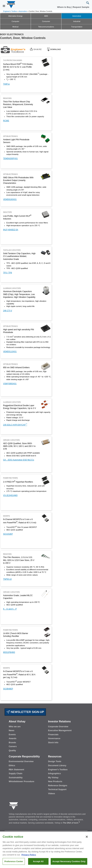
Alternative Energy (15, 16)
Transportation (77, 27)
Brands (12, 742)
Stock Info (53, 742)
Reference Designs (58, 785)
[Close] (87, 838)
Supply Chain (15, 773)
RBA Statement (16, 770)
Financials (53, 734)
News (11, 730)
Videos (51, 793)
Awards (13, 738)
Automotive (23, 11)
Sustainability (16, 778)
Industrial (77, 21)
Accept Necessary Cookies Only (69, 863)
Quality (12, 750)
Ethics (12, 765)
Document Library (57, 765)
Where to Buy (64, 7)
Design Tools (55, 761)
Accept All (38, 863)
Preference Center (14, 863)
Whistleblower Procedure (21, 781)
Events (12, 734)
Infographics (54, 773)
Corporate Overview (58, 727)
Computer (15, 21)
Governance (54, 738)
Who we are (15, 727)
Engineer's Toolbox (10, 11)
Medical (15, 27)
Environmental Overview (21, 761)
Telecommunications (46, 27)
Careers (13, 746)
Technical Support (57, 789)
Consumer (46, 21)
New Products (55, 781)
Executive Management (60, 730)
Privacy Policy (29, 856)
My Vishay (53, 778)
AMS (46, 16)
